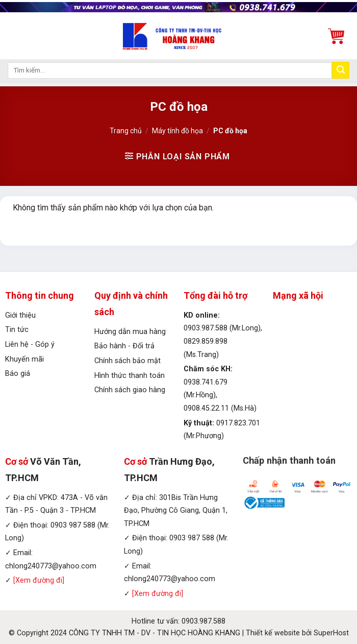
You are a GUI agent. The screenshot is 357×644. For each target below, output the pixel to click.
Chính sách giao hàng (130, 390)
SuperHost (331, 633)
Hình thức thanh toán (130, 376)
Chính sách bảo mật (127, 361)
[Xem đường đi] (39, 580)
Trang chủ (126, 131)
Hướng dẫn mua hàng (130, 332)
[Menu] (14, 36)
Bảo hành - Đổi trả (124, 346)
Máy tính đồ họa (177, 131)
